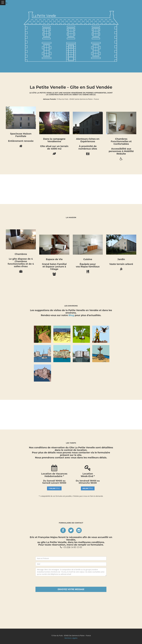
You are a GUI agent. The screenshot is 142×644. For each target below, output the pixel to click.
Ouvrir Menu (3, 3)
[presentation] (71, 582)
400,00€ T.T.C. (88, 278)
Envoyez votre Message (71, 589)
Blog (71, 315)
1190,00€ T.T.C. (54, 278)
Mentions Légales (71, 638)
